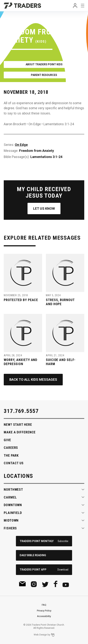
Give (7, 440)
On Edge (21, 145)
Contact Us (14, 463)
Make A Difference (20, 432)
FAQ (44, 605)
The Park (11, 455)
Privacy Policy (44, 611)
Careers (11, 448)
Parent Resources (44, 75)
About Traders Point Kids (44, 64)
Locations (18, 476)
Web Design (40, 635)
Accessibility (44, 616)
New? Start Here (18, 425)
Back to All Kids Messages (33, 379)
